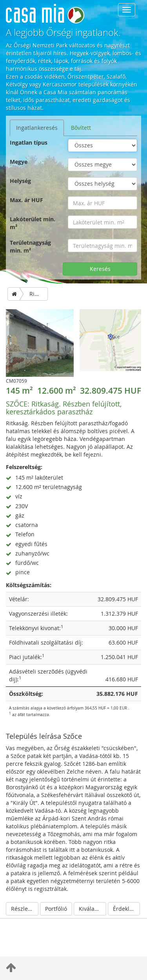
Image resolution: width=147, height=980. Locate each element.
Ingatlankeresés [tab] (37, 128)
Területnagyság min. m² (30, 246)
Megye (19, 162)
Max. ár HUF (26, 200)
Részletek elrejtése (25, 909)
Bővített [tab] (81, 128)
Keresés (100, 269)
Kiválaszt (90, 909)
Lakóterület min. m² (33, 223)
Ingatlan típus (29, 142)
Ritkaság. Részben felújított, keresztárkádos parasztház (64, 408)
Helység (20, 181)
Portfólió (56, 909)
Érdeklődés (127, 909)
